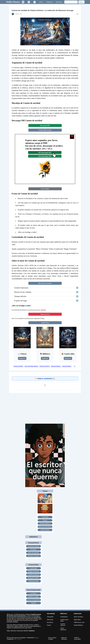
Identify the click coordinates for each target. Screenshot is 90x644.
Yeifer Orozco (18, 639)
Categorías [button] (49, 2)
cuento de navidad (18, 366)
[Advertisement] (45, 407)
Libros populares (63, 629)
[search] (71, 2)
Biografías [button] (59, 2)
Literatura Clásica (67, 366)
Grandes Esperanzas (21, 288)
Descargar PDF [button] (45, 125)
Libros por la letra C (45, 366)
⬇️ (77, 288)
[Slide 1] (44, 485)
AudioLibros (64, 617)
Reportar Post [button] (45, 314)
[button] (77, 14)
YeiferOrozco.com (79, 622)
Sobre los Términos (64, 638)
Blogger (36, 638)
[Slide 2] (46, 485)
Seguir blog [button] (45, 323)
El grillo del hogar (21, 301)
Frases (49, 625)
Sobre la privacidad (77, 638)
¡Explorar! (22, 358)
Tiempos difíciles (20, 296)
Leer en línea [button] (45, 189)
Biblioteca (64, 614)
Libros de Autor (78, 617)
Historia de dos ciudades (23, 292)
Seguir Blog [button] (77, 620)
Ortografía (50, 617)
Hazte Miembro (78, 625)
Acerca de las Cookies (52, 638)
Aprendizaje (51, 614)
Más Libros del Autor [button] (45, 283)
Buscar (81, 2)
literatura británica (56, 366)
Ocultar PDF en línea (45, 130)
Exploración (78, 614)
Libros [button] (41, 2)
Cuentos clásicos (63, 625)
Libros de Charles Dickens (31, 366)
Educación (50, 620)
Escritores (50, 622)
